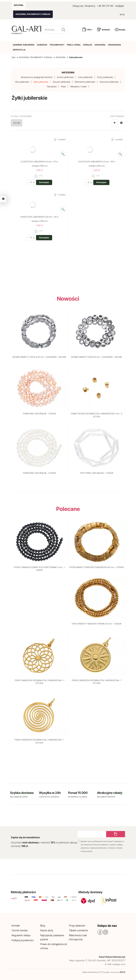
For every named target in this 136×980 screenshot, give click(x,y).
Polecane (68, 509)
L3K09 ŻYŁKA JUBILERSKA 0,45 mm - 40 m (39, 217)
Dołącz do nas (107, 926)
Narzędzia (52, 86)
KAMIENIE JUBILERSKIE (24, 45)
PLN (90, 30)
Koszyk (120, 29)
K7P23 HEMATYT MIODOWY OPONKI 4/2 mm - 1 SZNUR (97, 624)
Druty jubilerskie (105, 77)
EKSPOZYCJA (19, 50)
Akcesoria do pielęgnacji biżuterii (37, 77)
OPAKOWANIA (114, 45)
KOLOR (19, 123)
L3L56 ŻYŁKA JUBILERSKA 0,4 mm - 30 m (39, 162)
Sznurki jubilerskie (62, 82)
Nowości (68, 299)
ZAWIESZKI (42, 45)
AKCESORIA (100, 45)
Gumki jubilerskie (65, 77)
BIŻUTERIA (19, 5)
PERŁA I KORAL (74, 45)
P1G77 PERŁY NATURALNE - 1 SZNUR (97, 473)
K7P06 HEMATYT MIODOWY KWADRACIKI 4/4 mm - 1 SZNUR (97, 567)
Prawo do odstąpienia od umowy (54, 946)
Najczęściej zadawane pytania (52, 937)
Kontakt (16, 926)
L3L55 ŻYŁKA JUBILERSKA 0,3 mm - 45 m (97, 162)
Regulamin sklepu (21, 935)
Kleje (63, 86)
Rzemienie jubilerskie (85, 82)
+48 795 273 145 (105, 6)
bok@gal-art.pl (119, 964)
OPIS (39, 176)
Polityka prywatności (23, 940)
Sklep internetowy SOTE (93, 972)
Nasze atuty (47, 930)
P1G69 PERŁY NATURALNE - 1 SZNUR (39, 473)
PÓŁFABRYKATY (57, 45)
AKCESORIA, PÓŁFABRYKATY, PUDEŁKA (33, 14)
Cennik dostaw (20, 930)
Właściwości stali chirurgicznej (78, 937)
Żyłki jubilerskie (41, 82)
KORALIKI (88, 45)
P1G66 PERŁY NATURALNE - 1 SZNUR (39, 414)
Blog (43, 926)
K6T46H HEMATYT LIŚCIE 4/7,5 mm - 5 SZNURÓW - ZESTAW (39, 357)
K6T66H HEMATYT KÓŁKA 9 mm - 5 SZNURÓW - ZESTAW (97, 357)
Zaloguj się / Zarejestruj (84, 6)
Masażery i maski (79, 86)
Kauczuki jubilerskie (109, 82)
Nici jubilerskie (22, 82)
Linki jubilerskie (85, 77)
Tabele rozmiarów (78, 930)
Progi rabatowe (77, 926)
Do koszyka (44, 182)
